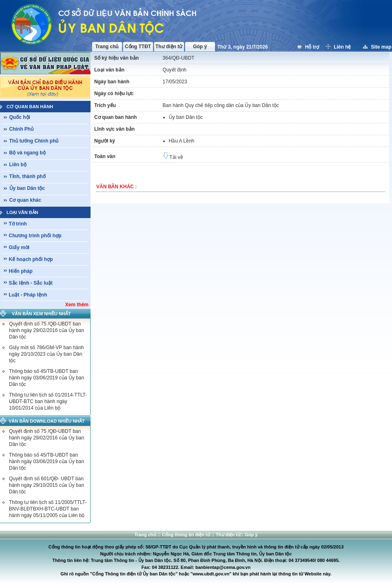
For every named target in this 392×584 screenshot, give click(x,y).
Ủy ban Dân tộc (27, 188)
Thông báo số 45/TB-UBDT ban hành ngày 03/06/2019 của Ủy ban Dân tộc (47, 378)
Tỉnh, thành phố (28, 176)
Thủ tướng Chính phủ (34, 141)
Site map (381, 47)
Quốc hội (20, 117)
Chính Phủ (22, 129)
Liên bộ (18, 165)
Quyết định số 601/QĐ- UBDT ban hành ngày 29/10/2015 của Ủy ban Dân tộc (47, 485)
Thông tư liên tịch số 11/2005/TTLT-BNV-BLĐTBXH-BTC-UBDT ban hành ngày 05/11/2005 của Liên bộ (48, 509)
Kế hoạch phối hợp (31, 259)
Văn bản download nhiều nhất (47, 421)
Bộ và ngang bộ (28, 153)
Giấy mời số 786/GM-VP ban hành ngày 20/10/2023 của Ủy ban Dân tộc (47, 354)
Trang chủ (107, 47)
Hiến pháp (21, 271)
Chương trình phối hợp (35, 236)
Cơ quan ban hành (30, 107)
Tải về (173, 157)
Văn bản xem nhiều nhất (41, 314)
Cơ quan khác (25, 200)
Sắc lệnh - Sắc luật (31, 283)
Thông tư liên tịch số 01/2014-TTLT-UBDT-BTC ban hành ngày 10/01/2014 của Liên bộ (48, 401)
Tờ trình (18, 224)
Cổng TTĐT (138, 47)
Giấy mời (19, 247)
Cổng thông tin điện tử (187, 535)
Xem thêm (77, 305)
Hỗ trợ (313, 47)
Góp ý (200, 47)
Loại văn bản (22, 212)
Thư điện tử (169, 47)
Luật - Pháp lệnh (28, 295)
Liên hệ (343, 47)
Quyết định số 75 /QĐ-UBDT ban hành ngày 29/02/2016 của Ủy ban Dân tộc (47, 330)
